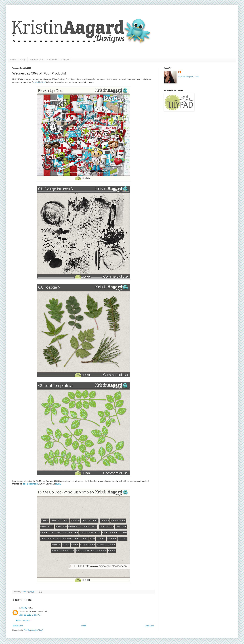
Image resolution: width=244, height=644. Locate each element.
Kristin (24, 592)
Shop (23, 60)
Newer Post (18, 626)
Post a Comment (23, 620)
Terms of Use (36, 60)
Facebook (52, 60)
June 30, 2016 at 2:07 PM (30, 615)
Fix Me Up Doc (38, 82)
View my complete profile (189, 77)
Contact (65, 60)
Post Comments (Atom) (33, 630)
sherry (24, 608)
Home (13, 60)
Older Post (149, 626)
